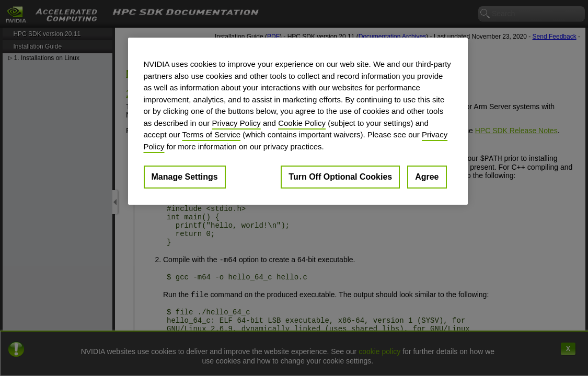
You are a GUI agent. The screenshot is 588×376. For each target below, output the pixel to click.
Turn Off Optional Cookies (340, 177)
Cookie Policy (302, 123)
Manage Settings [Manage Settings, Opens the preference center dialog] (185, 177)
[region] (298, 121)
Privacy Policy (236, 123)
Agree (427, 177)
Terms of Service (211, 134)
